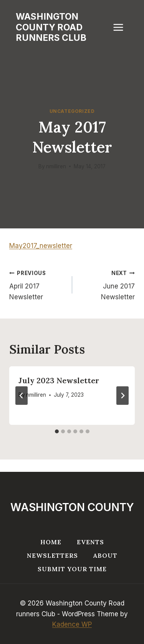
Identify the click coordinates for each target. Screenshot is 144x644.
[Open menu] (122, 28)
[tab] (57, 431)
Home (51, 542)
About (105, 555)
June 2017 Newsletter (107, 284)
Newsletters (52, 555)
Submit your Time (72, 569)
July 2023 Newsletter (59, 380)
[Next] (122, 396)
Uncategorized (72, 111)
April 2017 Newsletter (37, 284)
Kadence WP (72, 624)
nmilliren (56, 166)
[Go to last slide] (22, 396)
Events (90, 542)
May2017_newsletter (41, 246)
